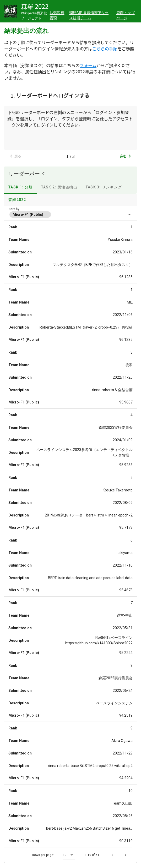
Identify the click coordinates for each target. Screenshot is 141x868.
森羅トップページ (126, 15)
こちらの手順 (105, 49)
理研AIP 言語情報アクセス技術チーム (89, 15)
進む (126, 156)
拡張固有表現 (57, 15)
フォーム (88, 65)
